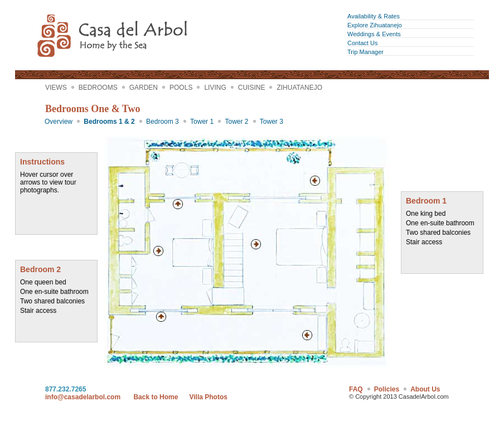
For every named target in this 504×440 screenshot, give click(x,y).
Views (56, 88)
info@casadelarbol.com (83, 397)
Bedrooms (98, 88)
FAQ (356, 389)
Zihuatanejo (299, 88)
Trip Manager (365, 52)
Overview (59, 122)
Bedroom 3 (163, 122)
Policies (387, 389)
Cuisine (252, 88)
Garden (144, 88)
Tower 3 (272, 122)
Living (215, 88)
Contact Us (362, 43)
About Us (425, 389)
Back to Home (156, 397)
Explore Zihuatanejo (375, 25)
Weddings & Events (374, 34)
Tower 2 (236, 122)
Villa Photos (208, 397)
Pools (181, 88)
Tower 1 (202, 122)
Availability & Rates (374, 16)
